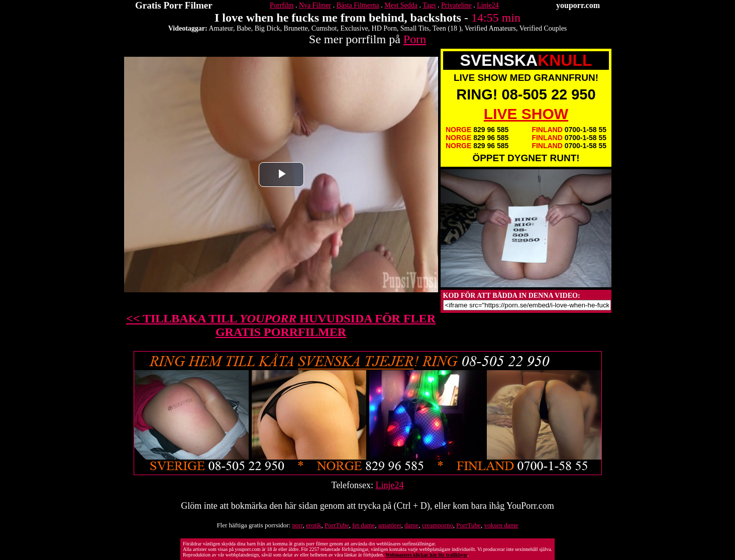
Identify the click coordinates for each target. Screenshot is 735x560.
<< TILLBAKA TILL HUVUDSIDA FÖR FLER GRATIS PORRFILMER (281, 325)
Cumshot (324, 28)
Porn (415, 39)
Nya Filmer (315, 5)
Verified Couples (543, 28)
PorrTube (337, 525)
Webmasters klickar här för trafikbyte (426, 555)
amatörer (390, 525)
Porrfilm (282, 5)
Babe (244, 28)
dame (411, 525)
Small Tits (415, 28)
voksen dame (501, 525)
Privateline (456, 5)
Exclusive (354, 28)
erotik (313, 525)
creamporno (438, 525)
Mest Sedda (401, 5)
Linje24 (488, 5)
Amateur (221, 28)
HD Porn (384, 28)
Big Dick (268, 28)
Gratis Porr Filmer (174, 5)
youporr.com (578, 5)
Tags (429, 5)
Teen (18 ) (447, 28)
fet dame (363, 525)
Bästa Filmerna (358, 5)
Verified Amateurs (490, 28)
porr (298, 525)
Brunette (296, 28)
